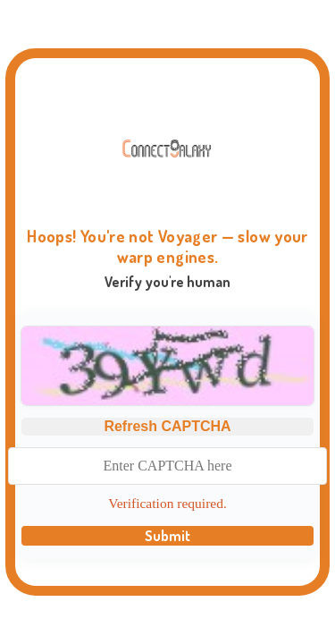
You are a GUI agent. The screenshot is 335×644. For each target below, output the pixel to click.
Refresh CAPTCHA (167, 426)
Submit (167, 536)
